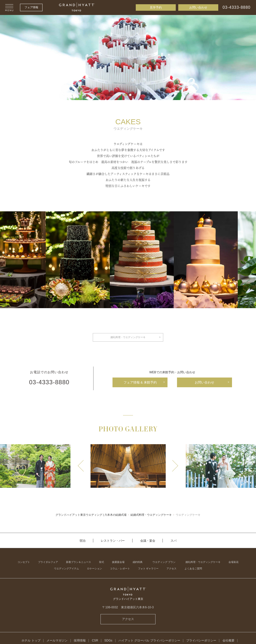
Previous (81, 466)
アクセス (171, 569)
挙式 (101, 562)
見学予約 (156, 7)
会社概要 (228, 641)
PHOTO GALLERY (128, 429)
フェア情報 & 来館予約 (140, 382)
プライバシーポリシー (201, 641)
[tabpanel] (128, 58)
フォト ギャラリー (148, 569)
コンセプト (24, 562)
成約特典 (137, 562)
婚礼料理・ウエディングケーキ (128, 337)
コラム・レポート (120, 569)
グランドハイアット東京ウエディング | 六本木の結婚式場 (91, 515)
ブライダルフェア (48, 562)
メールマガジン (57, 641)
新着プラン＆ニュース (78, 562)
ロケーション (94, 569)
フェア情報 (31, 7)
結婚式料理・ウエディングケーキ (151, 515)
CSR (95, 641)
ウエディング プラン (164, 562)
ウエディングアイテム (66, 569)
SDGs (108, 641)
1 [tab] (126, 95)
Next (175, 466)
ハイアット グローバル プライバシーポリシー (149, 641)
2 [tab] (130, 95)
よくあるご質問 (193, 569)
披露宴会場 (118, 562)
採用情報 (80, 641)
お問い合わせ (198, 7)
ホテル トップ (31, 641)
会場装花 (233, 562)
